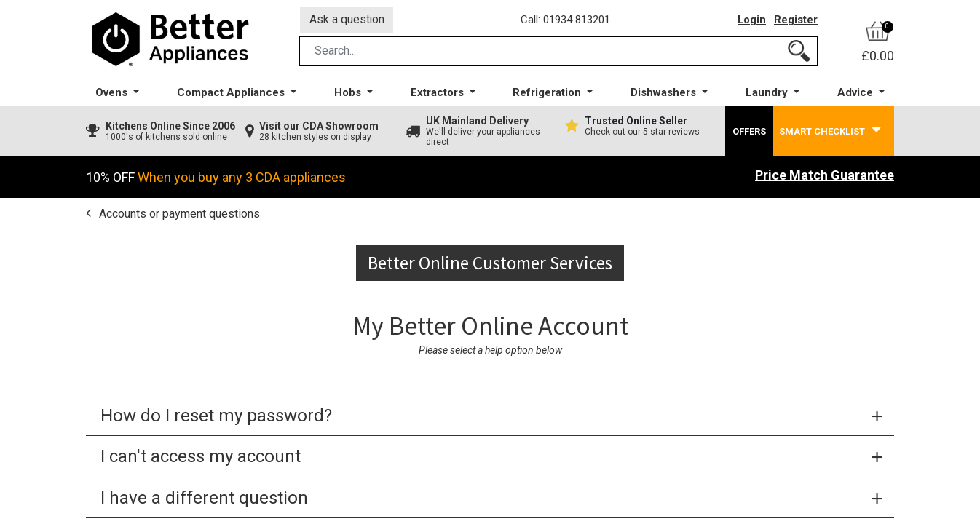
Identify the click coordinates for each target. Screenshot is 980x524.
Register (796, 21)
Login (751, 21)
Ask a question (347, 21)
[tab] (490, 418)
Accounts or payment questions (178, 216)
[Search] (799, 53)
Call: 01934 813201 (566, 21)
